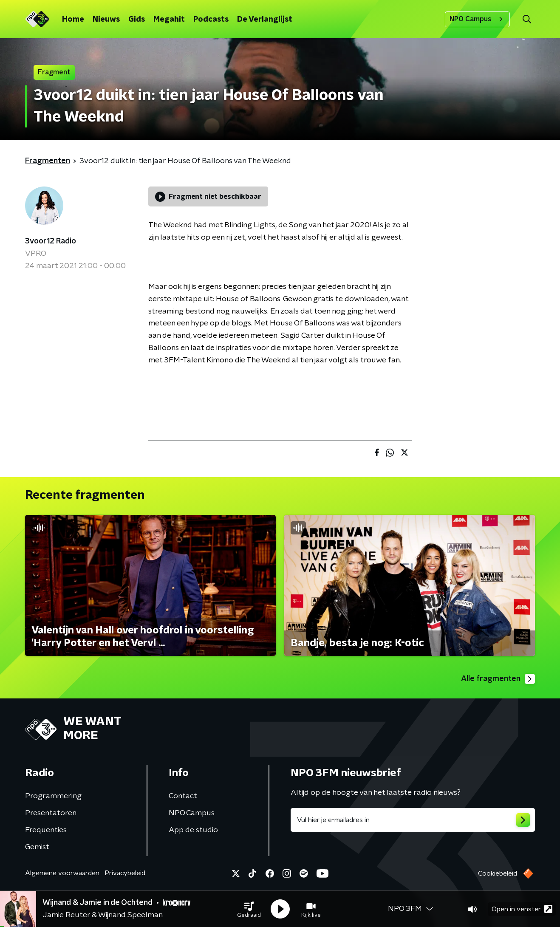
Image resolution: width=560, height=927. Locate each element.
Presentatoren (51, 813)
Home (73, 20)
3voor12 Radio (51, 241)
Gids (137, 20)
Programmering (53, 796)
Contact (183, 796)
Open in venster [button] (522, 909)
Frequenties (46, 830)
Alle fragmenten (498, 679)
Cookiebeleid (498, 873)
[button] (249, 909)
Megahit (169, 20)
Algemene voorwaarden (62, 873)
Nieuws (106, 20)
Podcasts (211, 20)
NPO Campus (477, 19)
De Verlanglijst (265, 20)
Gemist (37, 847)
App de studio (193, 830)
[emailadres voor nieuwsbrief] (413, 820)
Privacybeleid (125, 873)
